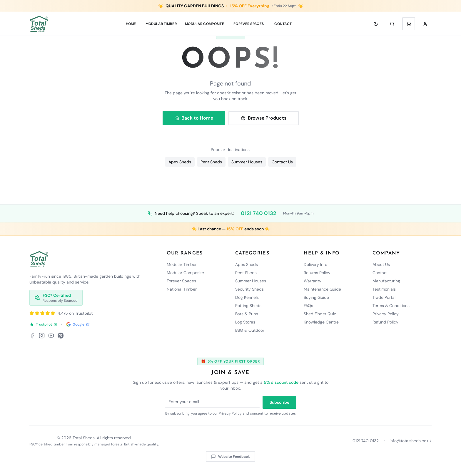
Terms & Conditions (391, 306)
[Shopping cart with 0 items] (409, 24)
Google (78, 324)
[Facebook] (32, 336)
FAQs (308, 306)
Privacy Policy (386, 314)
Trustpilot (43, 324)
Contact (283, 24)
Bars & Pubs (247, 314)
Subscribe (279, 402)
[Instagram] (42, 336)
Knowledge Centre (321, 322)
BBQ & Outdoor (250, 330)
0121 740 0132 (258, 213)
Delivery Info (315, 264)
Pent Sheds (211, 162)
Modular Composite (185, 273)
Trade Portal (384, 297)
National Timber (182, 289)
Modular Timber (182, 264)
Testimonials (384, 289)
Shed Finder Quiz (320, 314)
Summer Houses (247, 162)
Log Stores (245, 322)
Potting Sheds (248, 306)
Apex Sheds (180, 162)
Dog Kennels (247, 297)
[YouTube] (51, 336)
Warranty (313, 281)
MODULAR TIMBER (161, 24)
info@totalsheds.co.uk (411, 441)
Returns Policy (317, 273)
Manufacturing (386, 281)
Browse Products (264, 118)
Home (131, 24)
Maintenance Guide (322, 289)
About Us (381, 264)
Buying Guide (316, 297)
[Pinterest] (61, 336)
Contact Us (282, 162)
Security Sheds (249, 289)
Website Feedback (230, 457)
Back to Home (194, 118)
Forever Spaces (249, 24)
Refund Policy (385, 322)
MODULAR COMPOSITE (204, 24)
